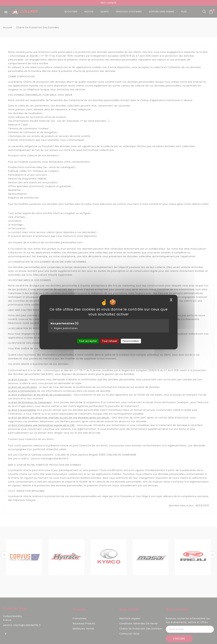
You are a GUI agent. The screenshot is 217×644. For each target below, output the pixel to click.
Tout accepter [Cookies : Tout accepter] (88, 341)
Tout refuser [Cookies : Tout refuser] (110, 341)
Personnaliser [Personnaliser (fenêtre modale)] (131, 341)
